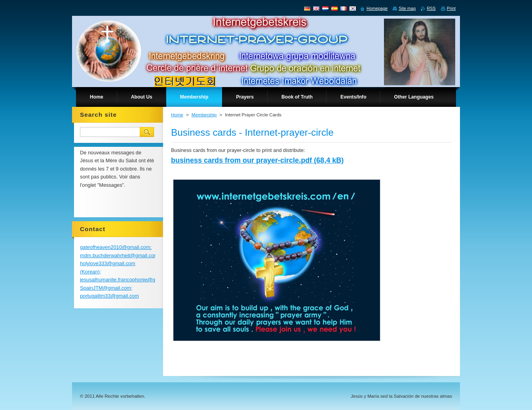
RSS (431, 8)
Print (451, 8)
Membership (204, 115)
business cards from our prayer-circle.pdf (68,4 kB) (257, 160)
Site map (407, 8)
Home (177, 115)
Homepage (377, 8)
